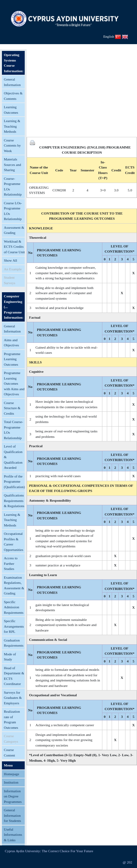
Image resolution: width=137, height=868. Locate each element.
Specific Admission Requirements (14, 607)
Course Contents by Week (12, 145)
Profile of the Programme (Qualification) (14, 482)
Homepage (12, 774)
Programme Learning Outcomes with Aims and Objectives (14, 383)
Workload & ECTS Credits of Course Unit (14, 247)
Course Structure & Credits (12, 408)
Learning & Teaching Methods (12, 126)
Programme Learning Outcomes (12, 359)
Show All (10, 260)
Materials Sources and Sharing (12, 164)
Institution (11, 782)
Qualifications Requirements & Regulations (14, 501)
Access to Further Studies (11, 563)
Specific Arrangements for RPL (14, 626)
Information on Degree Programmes (13, 796)
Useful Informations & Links (13, 835)
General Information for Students (12, 815)
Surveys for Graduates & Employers (13, 698)
